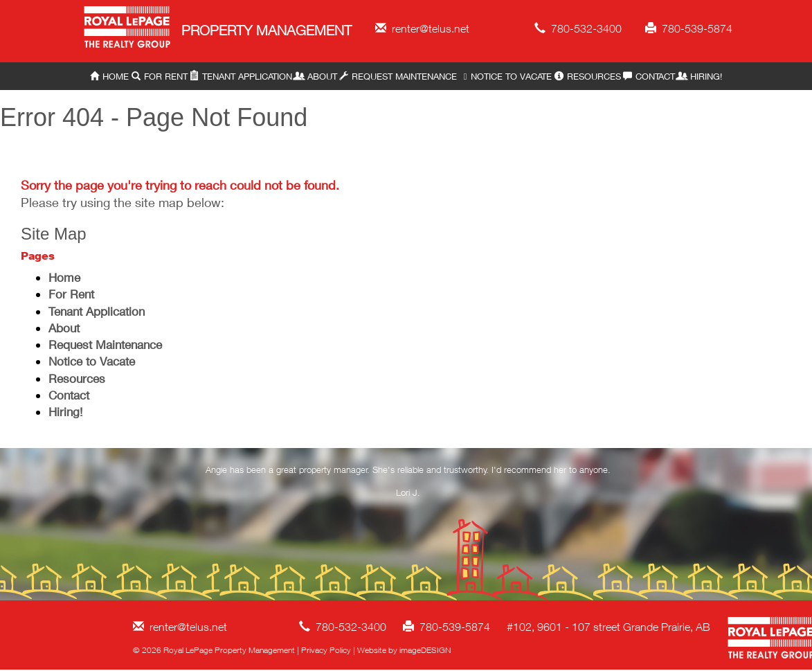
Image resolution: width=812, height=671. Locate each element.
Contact (649, 76)
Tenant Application (241, 76)
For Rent (160, 76)
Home (109, 76)
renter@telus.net (422, 28)
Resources (588, 76)
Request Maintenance (398, 76)
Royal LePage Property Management (128, 29)
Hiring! (700, 76)
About (316, 76)
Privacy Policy (326, 650)
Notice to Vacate (506, 76)
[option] (408, 484)
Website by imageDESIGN (404, 650)
